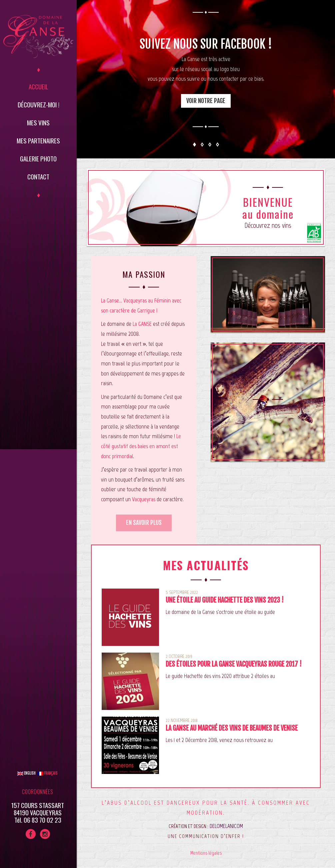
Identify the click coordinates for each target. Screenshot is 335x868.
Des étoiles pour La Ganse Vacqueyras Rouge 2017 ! (234, 664)
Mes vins (38, 122)
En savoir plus (144, 523)
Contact (38, 176)
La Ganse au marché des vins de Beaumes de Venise (232, 728)
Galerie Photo (38, 158)
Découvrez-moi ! (38, 104)
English (26, 773)
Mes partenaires (38, 140)
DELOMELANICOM (226, 826)
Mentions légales (206, 853)
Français (47, 773)
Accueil (38, 86)
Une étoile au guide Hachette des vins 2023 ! (225, 600)
